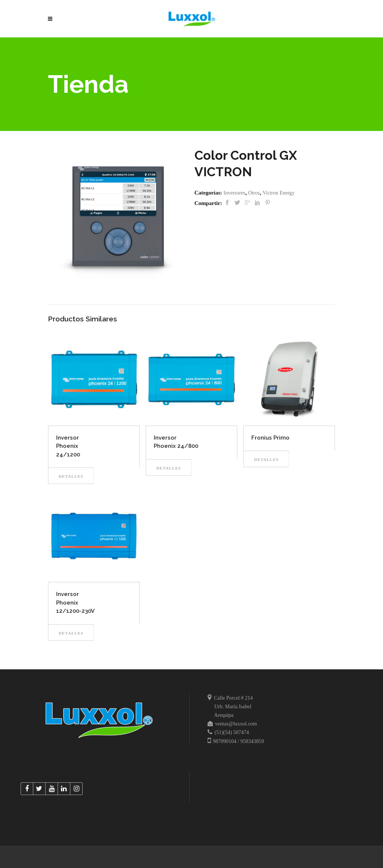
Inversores (235, 193)
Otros (254, 193)
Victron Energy (279, 193)
